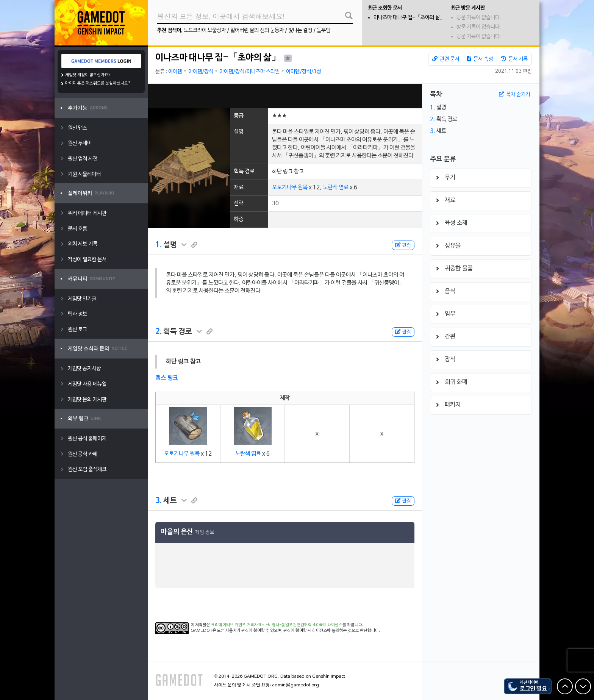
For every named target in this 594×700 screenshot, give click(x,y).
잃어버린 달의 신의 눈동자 (257, 30)
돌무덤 (324, 30)
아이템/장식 (201, 72)
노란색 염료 (336, 187)
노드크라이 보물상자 (205, 30)
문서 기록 (514, 59)
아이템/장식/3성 (303, 72)
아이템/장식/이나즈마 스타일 (249, 72)
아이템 (175, 72)
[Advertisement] (285, 96)
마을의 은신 (177, 532)
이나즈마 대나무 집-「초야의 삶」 (409, 18)
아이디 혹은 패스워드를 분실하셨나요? (98, 83)
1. (159, 245)
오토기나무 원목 (290, 187)
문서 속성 (480, 59)
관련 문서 (446, 59)
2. (159, 332)
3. (159, 501)
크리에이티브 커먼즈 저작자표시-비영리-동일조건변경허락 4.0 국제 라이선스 (277, 625)
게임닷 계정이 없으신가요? (88, 75)
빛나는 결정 (300, 30)
